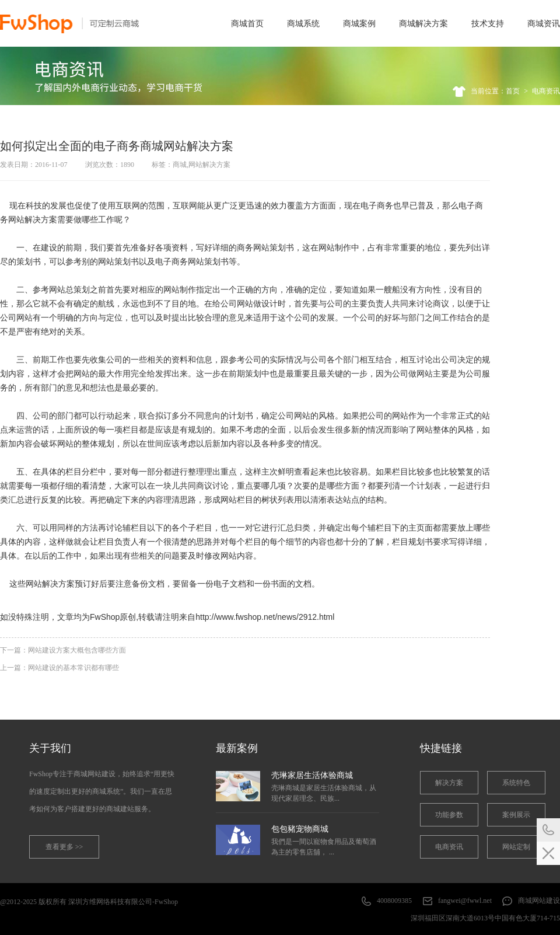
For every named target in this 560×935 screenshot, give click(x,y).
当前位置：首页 (495, 91)
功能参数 (449, 815)
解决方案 (449, 783)
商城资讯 (544, 23)
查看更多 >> (64, 847)
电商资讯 (546, 91)
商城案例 (359, 23)
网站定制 (516, 847)
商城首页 (247, 23)
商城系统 (303, 23)
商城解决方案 (423, 23)
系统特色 (516, 783)
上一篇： (60, 668)
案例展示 (516, 815)
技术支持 (488, 23)
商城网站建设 (539, 901)
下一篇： (63, 650)
